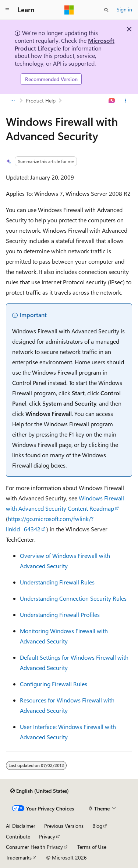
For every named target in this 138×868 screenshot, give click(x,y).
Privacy (47, 836)
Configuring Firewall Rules (54, 684)
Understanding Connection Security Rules (73, 598)
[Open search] (106, 10)
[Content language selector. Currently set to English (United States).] (40, 791)
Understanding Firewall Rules (57, 582)
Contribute (18, 836)
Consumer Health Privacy (34, 847)
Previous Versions (64, 826)
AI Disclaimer (21, 826)
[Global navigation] (7, 10)
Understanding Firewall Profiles (60, 614)
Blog (97, 826)
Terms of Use (92, 847)
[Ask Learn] (112, 101)
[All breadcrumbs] (12, 101)
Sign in (124, 9)
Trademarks (19, 857)
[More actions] (126, 101)
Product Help (41, 100)
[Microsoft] (69, 10)
